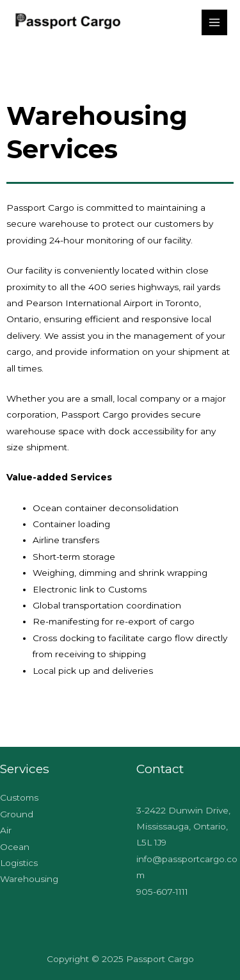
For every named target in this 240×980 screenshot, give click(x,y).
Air (6, 830)
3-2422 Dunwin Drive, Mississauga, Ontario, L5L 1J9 (183, 827)
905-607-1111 (162, 892)
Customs (19, 797)
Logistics (19, 863)
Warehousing (29, 879)
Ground (17, 814)
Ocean (15, 847)
